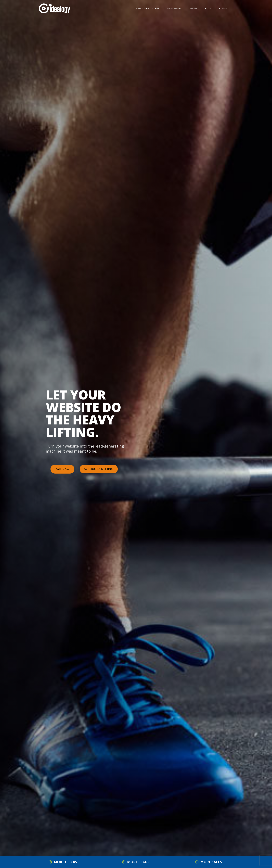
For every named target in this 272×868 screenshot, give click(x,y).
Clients (193, 8)
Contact (224, 8)
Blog (208, 8)
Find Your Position (147, 8)
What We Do (174, 8)
